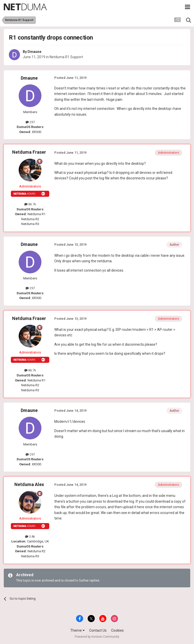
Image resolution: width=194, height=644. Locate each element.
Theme (77, 630)
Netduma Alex (29, 484)
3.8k (30, 537)
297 (30, 122)
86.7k (30, 204)
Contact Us (98, 630)
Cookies (117, 630)
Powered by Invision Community (97, 637)
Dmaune (34, 52)
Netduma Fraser (29, 152)
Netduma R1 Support (66, 57)
